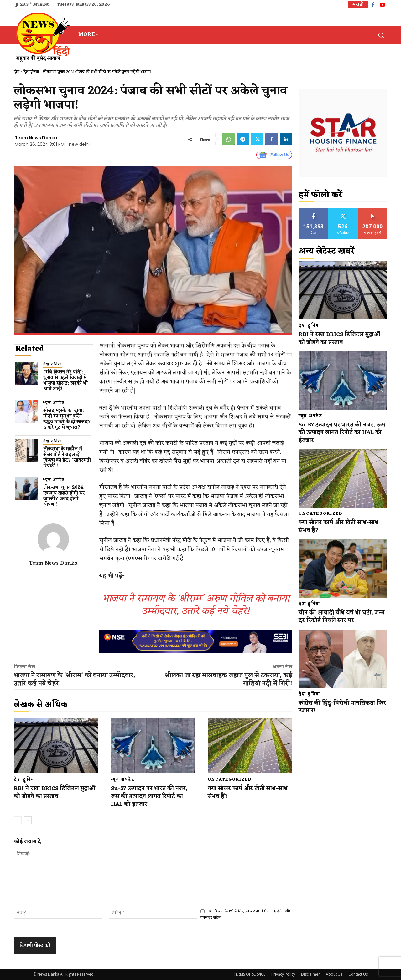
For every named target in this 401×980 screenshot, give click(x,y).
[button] (381, 35)
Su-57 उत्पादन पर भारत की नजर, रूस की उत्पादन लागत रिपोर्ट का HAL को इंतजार (151, 796)
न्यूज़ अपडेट (54, 403)
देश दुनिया (31, 72)
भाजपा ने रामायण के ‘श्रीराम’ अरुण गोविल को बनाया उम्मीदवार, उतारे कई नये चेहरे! (196, 605)
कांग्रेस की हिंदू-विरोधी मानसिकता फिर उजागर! (339, 707)
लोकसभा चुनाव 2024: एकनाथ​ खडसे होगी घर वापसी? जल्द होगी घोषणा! (64, 496)
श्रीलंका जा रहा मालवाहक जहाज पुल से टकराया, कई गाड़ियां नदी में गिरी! (229, 680)
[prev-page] (18, 820)
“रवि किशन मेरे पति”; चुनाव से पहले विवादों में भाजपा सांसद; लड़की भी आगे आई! (65, 381)
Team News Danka (36, 138)
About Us (334, 974)
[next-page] (28, 820)
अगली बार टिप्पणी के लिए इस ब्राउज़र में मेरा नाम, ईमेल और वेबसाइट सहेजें (245, 914)
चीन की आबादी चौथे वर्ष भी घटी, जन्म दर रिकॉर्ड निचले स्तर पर (343, 617)
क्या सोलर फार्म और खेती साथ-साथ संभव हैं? (245, 792)
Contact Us (358, 974)
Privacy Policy (283, 974)
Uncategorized (230, 780)
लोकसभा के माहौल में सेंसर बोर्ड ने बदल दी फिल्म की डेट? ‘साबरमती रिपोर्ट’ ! (67, 458)
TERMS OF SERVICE (250, 974)
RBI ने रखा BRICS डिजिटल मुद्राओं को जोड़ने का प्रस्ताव (47, 792)
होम (17, 72)
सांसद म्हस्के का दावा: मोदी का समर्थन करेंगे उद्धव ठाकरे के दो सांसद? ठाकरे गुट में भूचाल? (67, 419)
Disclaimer (310, 974)
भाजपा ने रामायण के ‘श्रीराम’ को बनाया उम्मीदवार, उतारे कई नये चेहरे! (75, 680)
